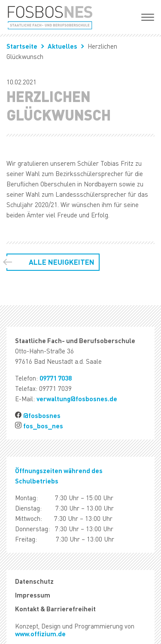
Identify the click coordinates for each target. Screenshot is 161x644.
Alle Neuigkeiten (62, 262)
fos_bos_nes (43, 426)
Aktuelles (62, 46)
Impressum (33, 595)
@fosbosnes (42, 415)
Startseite (22, 46)
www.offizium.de (40, 634)
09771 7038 (56, 378)
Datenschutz (34, 581)
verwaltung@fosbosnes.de (77, 399)
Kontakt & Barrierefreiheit (55, 609)
